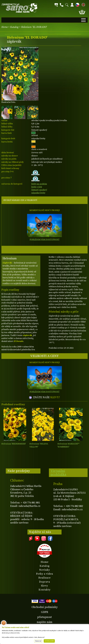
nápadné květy (38, 193)
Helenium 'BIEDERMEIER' (14, 444)
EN (83, 4)
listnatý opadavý (39, 190)
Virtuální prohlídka (58, 473)
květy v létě (37, 187)
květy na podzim (39, 184)
